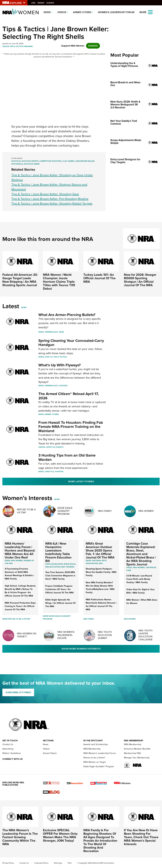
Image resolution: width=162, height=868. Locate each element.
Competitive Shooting (51, 161)
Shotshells (17, 164)
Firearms (28, 46)
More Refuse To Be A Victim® (16, 619)
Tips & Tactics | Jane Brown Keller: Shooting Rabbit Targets (52, 204)
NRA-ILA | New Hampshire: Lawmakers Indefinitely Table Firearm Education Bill (58, 552)
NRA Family (105, 511)
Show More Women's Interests (81, 649)
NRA (101, 563)
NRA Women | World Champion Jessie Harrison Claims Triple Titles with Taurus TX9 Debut (59, 282)
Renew (42, 3)
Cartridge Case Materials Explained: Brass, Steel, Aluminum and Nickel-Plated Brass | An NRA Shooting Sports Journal (141, 554)
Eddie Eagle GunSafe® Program (65, 511)
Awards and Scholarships (96, 744)
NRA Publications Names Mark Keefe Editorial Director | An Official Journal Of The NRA (101, 605)
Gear (61, 332)
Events (60, 447)
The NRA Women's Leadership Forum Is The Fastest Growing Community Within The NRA (20, 837)
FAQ (69, 863)
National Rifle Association (96, 562)
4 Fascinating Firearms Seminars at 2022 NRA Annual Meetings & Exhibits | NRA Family (19, 574)
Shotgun (16, 161)
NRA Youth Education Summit (105, 635)
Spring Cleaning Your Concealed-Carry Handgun (71, 343)
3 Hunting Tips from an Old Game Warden (67, 457)
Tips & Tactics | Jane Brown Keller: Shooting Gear (45, 194)
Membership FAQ (132, 753)
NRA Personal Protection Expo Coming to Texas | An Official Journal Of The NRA (20, 606)
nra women (139, 567)
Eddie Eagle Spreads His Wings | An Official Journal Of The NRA (60, 603)
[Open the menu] (150, 12)
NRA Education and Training (60, 567)
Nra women (17, 561)
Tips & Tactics (16, 46)
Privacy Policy (8, 863)
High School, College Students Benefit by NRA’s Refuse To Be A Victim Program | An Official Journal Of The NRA (20, 591)
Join (34, 3)
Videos (62, 12)
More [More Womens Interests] (57, 499)
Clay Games (68, 161)
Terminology (51, 332)
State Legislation (54, 564)
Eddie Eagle (70, 564)
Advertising (8, 749)
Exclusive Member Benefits (137, 749)
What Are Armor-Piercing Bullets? (67, 315)
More (24, 307)
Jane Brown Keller (85, 161)
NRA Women (146, 511)
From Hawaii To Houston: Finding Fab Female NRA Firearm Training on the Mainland (71, 427)
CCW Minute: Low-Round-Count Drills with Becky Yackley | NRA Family (139, 579)
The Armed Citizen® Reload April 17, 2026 (69, 396)
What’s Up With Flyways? (60, 365)
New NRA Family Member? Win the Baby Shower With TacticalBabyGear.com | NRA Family (100, 588)
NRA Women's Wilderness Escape (66, 635)
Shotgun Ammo (32, 164)
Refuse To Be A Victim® (26, 511)
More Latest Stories (81, 481)
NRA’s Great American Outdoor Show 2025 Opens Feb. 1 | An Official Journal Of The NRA (100, 550)
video (129, 567)
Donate (51, 3)
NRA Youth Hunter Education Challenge (145, 635)
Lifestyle (51, 447)
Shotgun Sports (30, 161)
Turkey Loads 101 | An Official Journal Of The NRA (99, 278)
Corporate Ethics (41, 863)
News (47, 12)
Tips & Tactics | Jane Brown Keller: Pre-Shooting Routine (50, 199)
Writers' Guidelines (12, 753)
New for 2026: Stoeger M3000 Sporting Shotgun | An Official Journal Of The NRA (140, 280)
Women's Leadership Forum (116, 12)
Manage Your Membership (137, 758)
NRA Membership (92, 749)
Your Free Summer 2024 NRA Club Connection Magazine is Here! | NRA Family (60, 576)
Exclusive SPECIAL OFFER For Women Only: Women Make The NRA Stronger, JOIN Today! (60, 835)
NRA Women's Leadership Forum (100, 753)
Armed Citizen (82, 12)
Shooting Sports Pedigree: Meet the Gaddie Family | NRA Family (101, 572)
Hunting (63, 386)
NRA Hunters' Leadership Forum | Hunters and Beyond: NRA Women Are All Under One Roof (20, 550)
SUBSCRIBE (18, 692)
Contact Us (8, 744)
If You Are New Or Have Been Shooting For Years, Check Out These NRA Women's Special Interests (141, 837)
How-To (49, 357)
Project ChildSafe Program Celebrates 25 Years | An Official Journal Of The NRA (60, 589)
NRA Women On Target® (27, 635)
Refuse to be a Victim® (94, 758)
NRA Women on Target (94, 762)
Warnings (58, 863)
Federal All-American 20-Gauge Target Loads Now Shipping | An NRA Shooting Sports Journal (20, 280)
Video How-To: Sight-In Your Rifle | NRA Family (140, 591)
